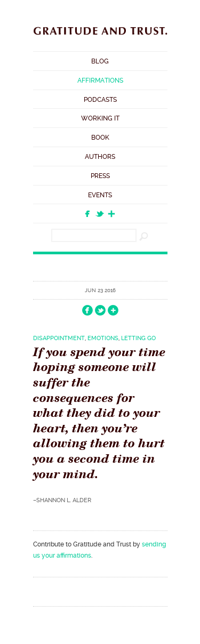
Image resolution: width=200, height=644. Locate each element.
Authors (100, 157)
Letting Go (138, 338)
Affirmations (100, 80)
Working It (100, 118)
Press (100, 176)
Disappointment (59, 338)
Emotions (103, 338)
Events (100, 195)
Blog (100, 61)
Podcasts (100, 100)
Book (100, 138)
